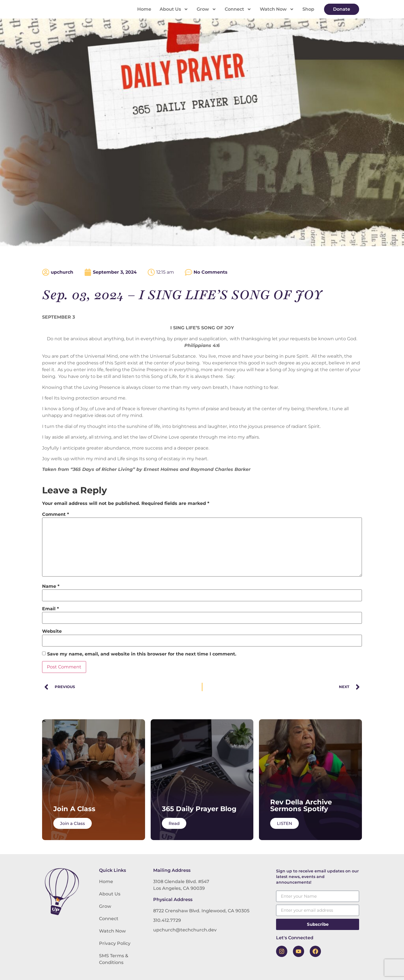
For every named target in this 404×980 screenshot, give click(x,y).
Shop (308, 9)
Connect (238, 9)
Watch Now (277, 9)
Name (51, 586)
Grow (206, 9)
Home (144, 9)
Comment (56, 514)
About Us (174, 9)
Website (52, 631)
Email (50, 609)
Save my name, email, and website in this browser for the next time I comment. (142, 654)
